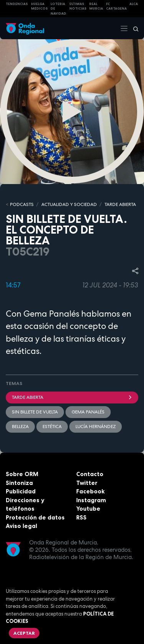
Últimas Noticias (78, 6)
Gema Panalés (88, 412)
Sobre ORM (22, 474)
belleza (20, 427)
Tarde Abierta (72, 397)
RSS (81, 517)
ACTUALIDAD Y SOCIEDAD (69, 204)
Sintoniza (19, 483)
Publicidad (21, 491)
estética (52, 427)
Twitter (87, 483)
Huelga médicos (39, 6)
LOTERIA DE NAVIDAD (58, 9)
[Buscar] (133, 28)
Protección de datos (35, 517)
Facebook (90, 491)
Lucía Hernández (96, 427)
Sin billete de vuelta (35, 412)
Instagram (91, 500)
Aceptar (24, 633)
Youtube (88, 509)
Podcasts (22, 204)
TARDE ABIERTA (120, 204)
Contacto (90, 474)
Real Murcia (96, 6)
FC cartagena (116, 6)
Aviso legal (21, 526)
